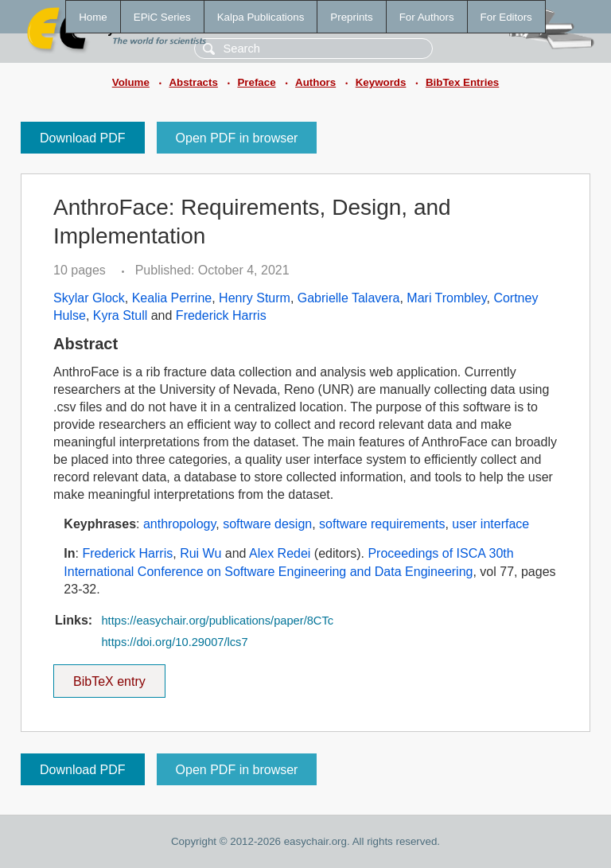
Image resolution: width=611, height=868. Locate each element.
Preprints (351, 17)
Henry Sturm (255, 298)
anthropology (179, 524)
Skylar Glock (89, 298)
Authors (315, 82)
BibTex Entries (462, 82)
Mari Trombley (446, 298)
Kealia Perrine (172, 298)
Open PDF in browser (237, 138)
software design (267, 524)
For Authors (427, 17)
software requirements (382, 524)
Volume (131, 82)
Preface (256, 82)
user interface (490, 524)
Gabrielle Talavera (349, 298)
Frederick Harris (221, 315)
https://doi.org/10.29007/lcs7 (174, 642)
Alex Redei (280, 553)
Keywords (381, 82)
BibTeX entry (109, 676)
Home (93, 17)
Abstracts (193, 82)
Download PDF (83, 138)
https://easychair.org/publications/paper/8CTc (217, 621)
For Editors (506, 17)
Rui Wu (200, 553)
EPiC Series (162, 17)
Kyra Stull (120, 315)
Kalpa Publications (261, 17)
